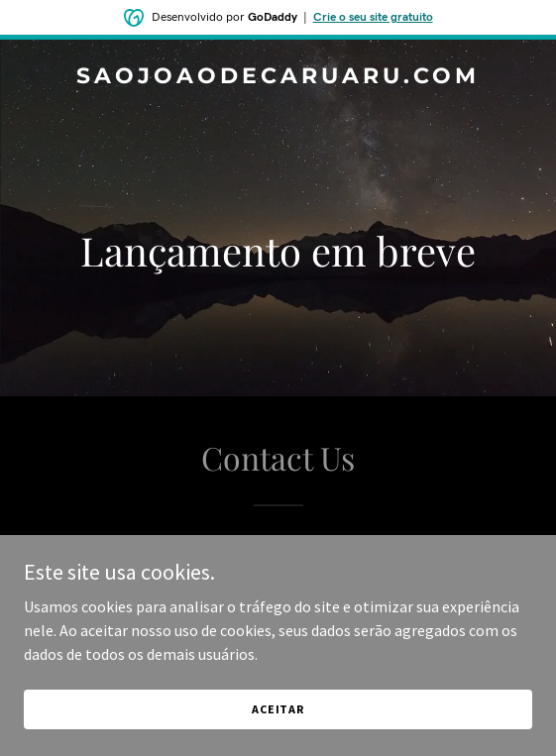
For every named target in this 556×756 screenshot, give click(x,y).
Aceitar (278, 709)
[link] (278, 77)
